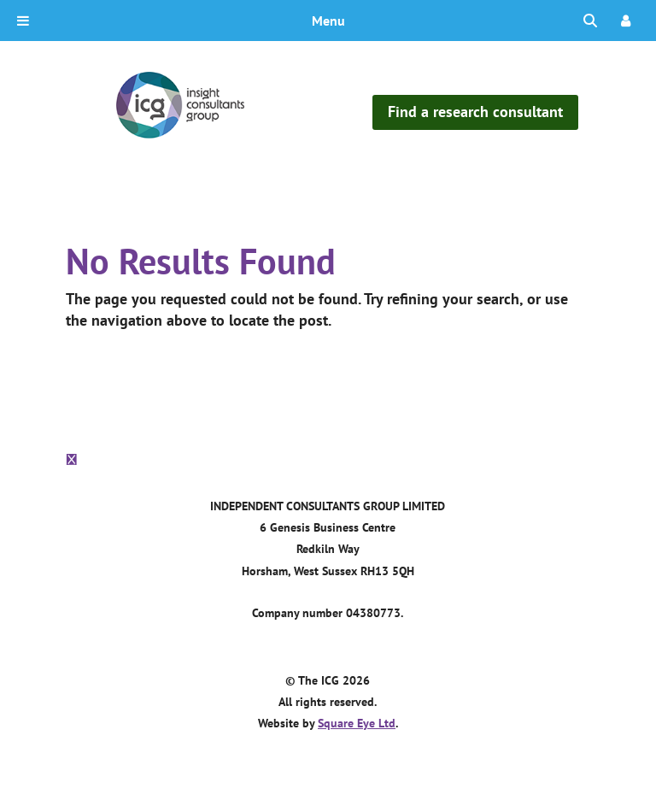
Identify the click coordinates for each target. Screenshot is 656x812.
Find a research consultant (475, 112)
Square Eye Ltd (357, 723)
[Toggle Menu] (23, 21)
